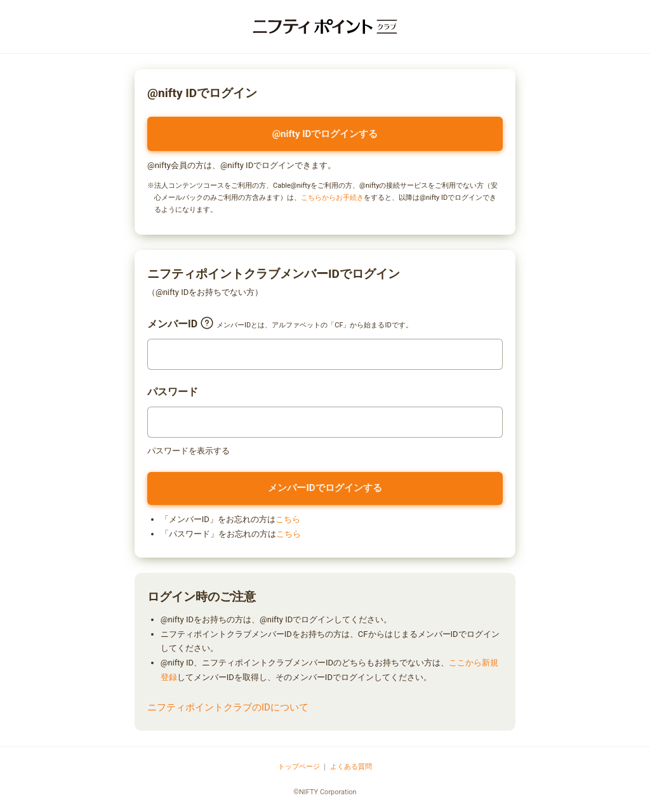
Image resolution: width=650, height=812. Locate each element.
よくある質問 (351, 767)
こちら (288, 519)
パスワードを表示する (189, 451)
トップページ (299, 767)
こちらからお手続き (332, 198)
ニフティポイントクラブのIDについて (228, 707)
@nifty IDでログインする (325, 134)
